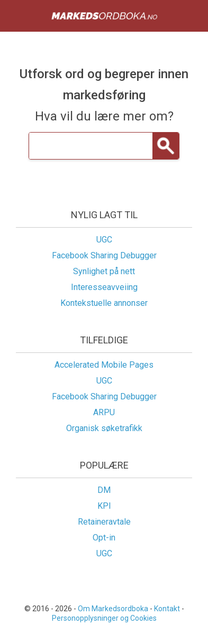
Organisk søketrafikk (104, 428)
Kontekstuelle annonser (104, 303)
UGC (104, 240)
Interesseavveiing (104, 287)
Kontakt (167, 609)
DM (104, 490)
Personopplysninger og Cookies (104, 618)
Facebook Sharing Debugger (104, 255)
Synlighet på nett (104, 271)
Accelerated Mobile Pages (104, 365)
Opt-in (104, 538)
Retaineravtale (104, 522)
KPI (104, 506)
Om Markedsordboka (113, 609)
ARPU (104, 412)
